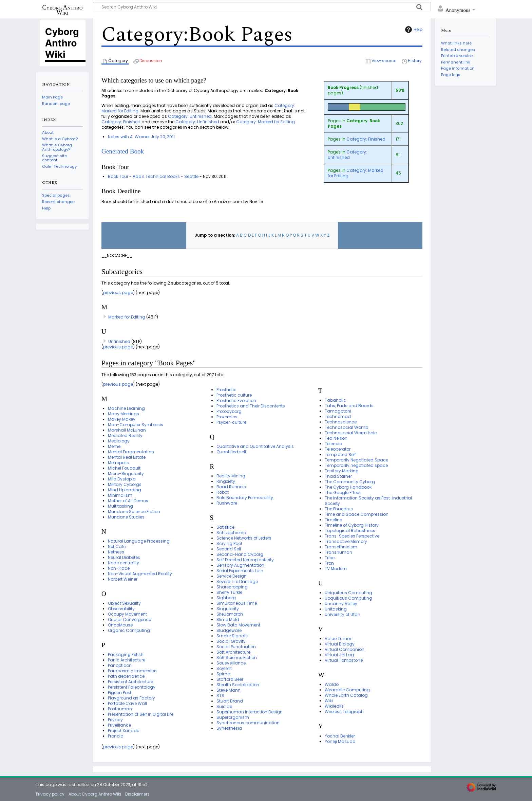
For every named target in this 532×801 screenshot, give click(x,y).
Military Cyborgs (125, 484)
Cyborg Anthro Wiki (63, 10)
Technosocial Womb (346, 427)
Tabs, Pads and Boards (349, 406)
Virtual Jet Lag (339, 655)
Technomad (338, 416)
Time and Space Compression (357, 514)
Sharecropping (232, 587)
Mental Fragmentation (131, 452)
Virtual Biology (340, 644)
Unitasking (336, 609)
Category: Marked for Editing (356, 173)
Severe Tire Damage (237, 581)
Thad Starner (338, 476)
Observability (121, 609)
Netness (116, 552)
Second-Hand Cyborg (240, 554)
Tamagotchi (338, 411)
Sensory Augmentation (240, 565)
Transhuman (338, 552)
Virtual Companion (345, 649)
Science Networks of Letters (244, 538)
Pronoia (116, 736)
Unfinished (119, 341)
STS (220, 696)
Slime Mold (228, 620)
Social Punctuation (236, 647)
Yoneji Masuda (340, 741)
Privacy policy (50, 794)
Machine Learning (126, 408)
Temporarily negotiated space (356, 465)
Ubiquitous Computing (348, 593)
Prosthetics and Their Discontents (251, 406)
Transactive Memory (346, 541)
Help (413, 30)
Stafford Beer (230, 679)
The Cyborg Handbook (348, 487)
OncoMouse (120, 625)
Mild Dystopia (122, 479)
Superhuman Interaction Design (250, 712)
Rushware (227, 503)
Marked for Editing (127, 317)
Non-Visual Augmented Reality (140, 574)
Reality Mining (231, 476)
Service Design (232, 576)
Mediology (119, 441)
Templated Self (340, 454)
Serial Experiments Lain (240, 571)
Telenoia (334, 444)
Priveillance (119, 725)
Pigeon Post (120, 693)
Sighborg (226, 598)
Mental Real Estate (127, 457)
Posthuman (120, 709)
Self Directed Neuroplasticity (245, 560)
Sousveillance (231, 663)
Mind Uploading (125, 490)
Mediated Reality (125, 435)
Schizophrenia (231, 533)
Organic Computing (129, 630)
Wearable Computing (347, 690)
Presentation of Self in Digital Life (141, 714)
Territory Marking (342, 471)
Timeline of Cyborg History (352, 525)
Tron (329, 563)
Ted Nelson (336, 438)
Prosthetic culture (234, 395)
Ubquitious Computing (348, 598)
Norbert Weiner (123, 579)
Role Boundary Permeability (245, 498)
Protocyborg (229, 411)
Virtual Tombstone (344, 660)
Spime (223, 674)
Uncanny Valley (341, 604)
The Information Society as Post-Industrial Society (368, 501)
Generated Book (123, 151)
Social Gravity (231, 641)
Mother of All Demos (128, 501)
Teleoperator (338, 449)
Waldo (332, 684)
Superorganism (233, 717)
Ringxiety (226, 481)
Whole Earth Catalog (346, 695)
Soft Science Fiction (237, 658)
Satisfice (225, 527)
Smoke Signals (232, 636)
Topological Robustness (350, 531)
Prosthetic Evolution (236, 400)
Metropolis (118, 463)
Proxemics (227, 417)
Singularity (228, 609)
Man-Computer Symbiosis (136, 425)
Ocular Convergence (129, 620)
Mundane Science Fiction (134, 512)
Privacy (115, 720)
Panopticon (120, 665)
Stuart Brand (230, 701)
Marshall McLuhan (127, 430)
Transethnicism (341, 547)
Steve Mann (229, 690)
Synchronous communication (248, 723)
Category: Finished (366, 139)
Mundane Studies (126, 517)
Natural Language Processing (139, 541)
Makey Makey (122, 419)
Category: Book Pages (354, 123)
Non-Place (119, 568)
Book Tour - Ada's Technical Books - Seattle (153, 176)
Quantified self (231, 452)
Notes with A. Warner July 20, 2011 (141, 137)
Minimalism (120, 495)
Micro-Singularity (126, 474)
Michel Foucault (124, 468)
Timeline (333, 520)
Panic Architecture (127, 660)
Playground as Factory (131, 698)
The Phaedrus (339, 509)
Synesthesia (229, 728)
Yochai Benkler (340, 736)
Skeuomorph (230, 614)
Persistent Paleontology (132, 687)
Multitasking (120, 506)
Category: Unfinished (347, 155)
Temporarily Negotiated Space (356, 460)
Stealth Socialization (238, 685)
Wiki (329, 701)
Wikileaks (334, 706)
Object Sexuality (124, 603)
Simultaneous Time (237, 603)
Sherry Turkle (229, 592)
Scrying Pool (229, 543)
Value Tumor (338, 639)
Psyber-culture (231, 422)
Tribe (330, 558)
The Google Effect (343, 493)
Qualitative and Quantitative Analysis (255, 446)
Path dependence (126, 676)
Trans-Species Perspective (352, 536)
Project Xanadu (124, 731)
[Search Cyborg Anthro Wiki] (262, 7)
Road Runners (231, 487)
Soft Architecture (233, 652)
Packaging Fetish (126, 654)
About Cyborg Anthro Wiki (95, 794)
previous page (118, 293)
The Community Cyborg (350, 482)
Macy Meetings (123, 414)
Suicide (224, 706)
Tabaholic (335, 400)
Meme (114, 446)
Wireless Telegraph (344, 712)
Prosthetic (226, 390)
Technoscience (341, 422)
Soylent (224, 668)
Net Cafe (117, 547)
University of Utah (343, 614)
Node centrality (123, 563)
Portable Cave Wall (127, 703)
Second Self (229, 549)
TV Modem (336, 569)
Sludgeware (229, 630)
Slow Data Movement (238, 625)
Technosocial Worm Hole (351, 433)
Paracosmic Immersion (132, 671)
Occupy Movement (127, 614)
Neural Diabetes (124, 557)
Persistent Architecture (130, 682)
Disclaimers (137, 794)
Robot (223, 492)
